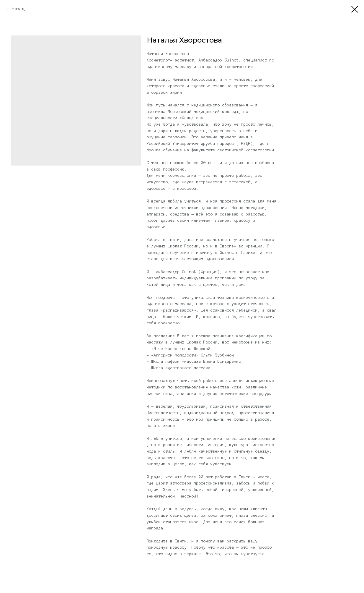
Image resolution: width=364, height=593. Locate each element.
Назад (18, 9)
